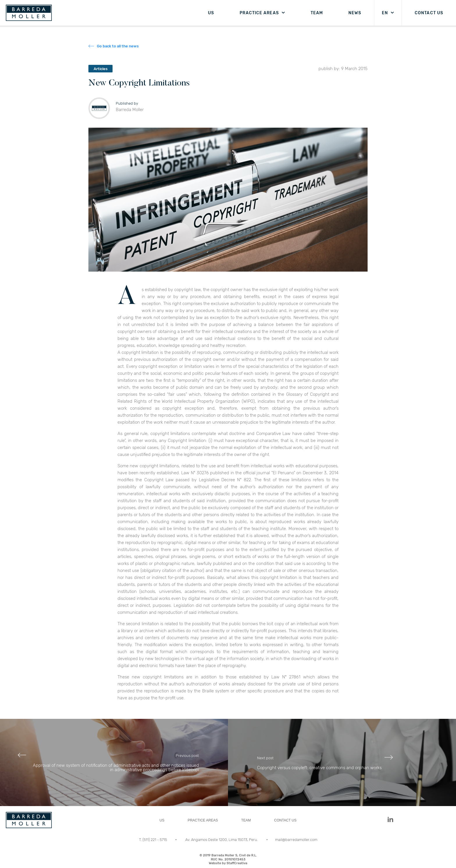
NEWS (355, 13)
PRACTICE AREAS (259, 13)
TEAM (317, 13)
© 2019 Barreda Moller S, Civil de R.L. (228, 859)
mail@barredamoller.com (296, 840)
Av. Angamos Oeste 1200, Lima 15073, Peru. (222, 840)
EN (385, 13)
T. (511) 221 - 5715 (153, 840)
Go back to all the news (118, 46)
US (211, 13)
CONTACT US (429, 13)
